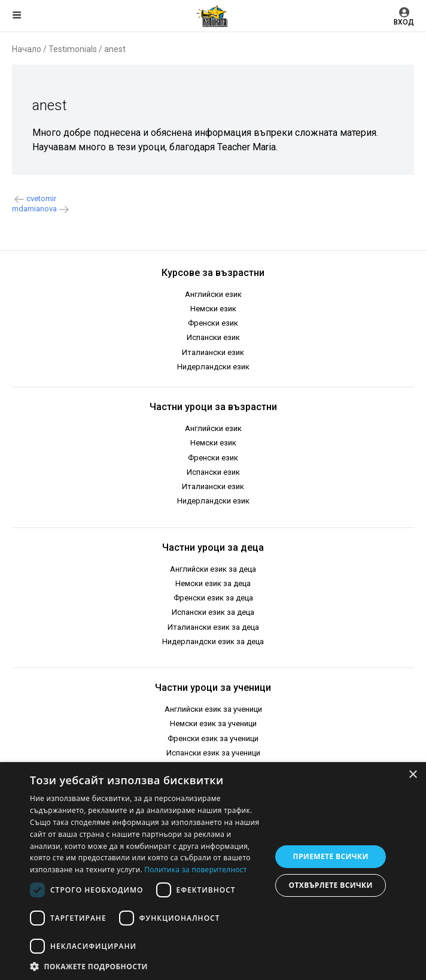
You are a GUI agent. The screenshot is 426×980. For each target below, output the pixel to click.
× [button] (413, 775)
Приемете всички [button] (331, 856)
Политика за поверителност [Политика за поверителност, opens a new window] (196, 870)
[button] (147, 966)
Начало (27, 49)
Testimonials (73, 49)
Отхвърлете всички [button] (331, 885)
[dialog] (213, 871)
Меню (17, 15)
